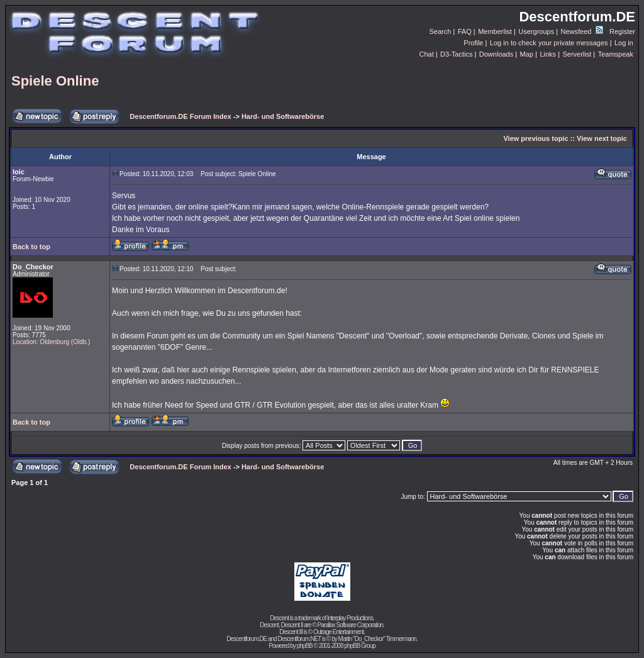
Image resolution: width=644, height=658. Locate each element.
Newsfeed (582, 31)
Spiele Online (55, 81)
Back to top (31, 247)
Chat (426, 54)
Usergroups (536, 31)
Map (527, 54)
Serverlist (577, 54)
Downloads (496, 54)
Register (622, 31)
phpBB (305, 646)
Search (441, 31)
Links (548, 54)
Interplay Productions (350, 618)
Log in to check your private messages (549, 43)
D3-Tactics (456, 54)
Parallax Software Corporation (350, 625)
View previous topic (536, 138)
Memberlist (495, 31)
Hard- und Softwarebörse (283, 116)
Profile (473, 43)
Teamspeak (616, 54)
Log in (624, 43)
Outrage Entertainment (338, 632)
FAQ (465, 31)
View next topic (602, 138)
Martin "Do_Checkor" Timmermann (377, 639)
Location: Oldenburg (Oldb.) (51, 342)
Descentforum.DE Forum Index (180, 116)
